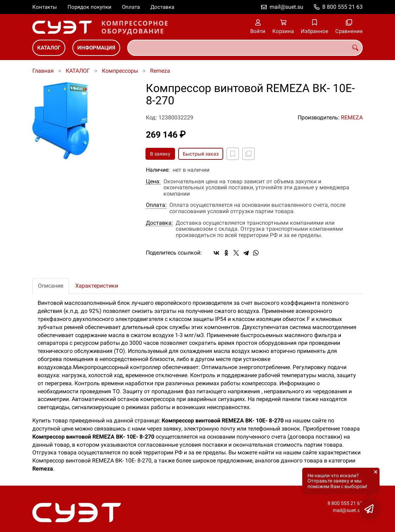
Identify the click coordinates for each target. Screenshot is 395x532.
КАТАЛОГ (49, 48)
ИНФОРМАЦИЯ (96, 48)
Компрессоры (120, 71)
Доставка (162, 7)
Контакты (45, 7)
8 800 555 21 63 (342, 7)
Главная (43, 71)
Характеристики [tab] (97, 286)
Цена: (153, 182)
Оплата (131, 7)
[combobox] (245, 48)
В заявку (160, 154)
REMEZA (352, 117)
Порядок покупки (89, 7)
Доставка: (159, 223)
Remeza (160, 71)
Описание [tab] (51, 286)
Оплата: (156, 205)
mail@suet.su (286, 7)
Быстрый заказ (201, 154)
